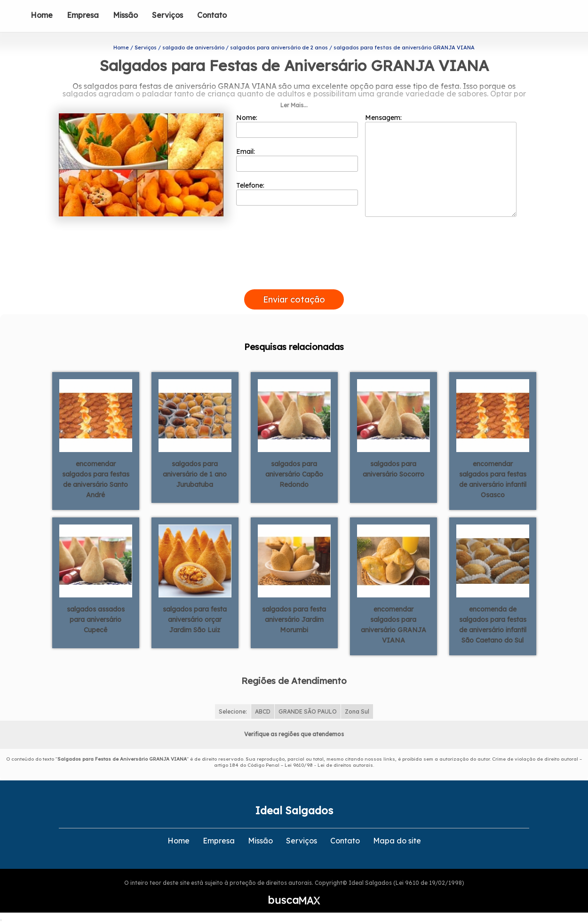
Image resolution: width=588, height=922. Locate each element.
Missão (125, 15)
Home (42, 15)
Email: (297, 159)
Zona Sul (357, 711)
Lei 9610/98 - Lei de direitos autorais (329, 765)
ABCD (263, 711)
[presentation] (294, 278)
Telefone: (297, 193)
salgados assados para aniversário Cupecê (96, 620)
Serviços (167, 15)
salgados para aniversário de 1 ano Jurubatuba (195, 474)
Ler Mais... (294, 105)
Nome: (297, 126)
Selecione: (233, 711)
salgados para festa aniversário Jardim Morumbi (294, 620)
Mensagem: (441, 165)
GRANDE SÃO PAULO (308, 711)
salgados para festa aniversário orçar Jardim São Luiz (195, 620)
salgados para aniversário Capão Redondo (294, 474)
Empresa (83, 15)
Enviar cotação (294, 299)
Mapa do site (397, 841)
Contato (212, 15)
